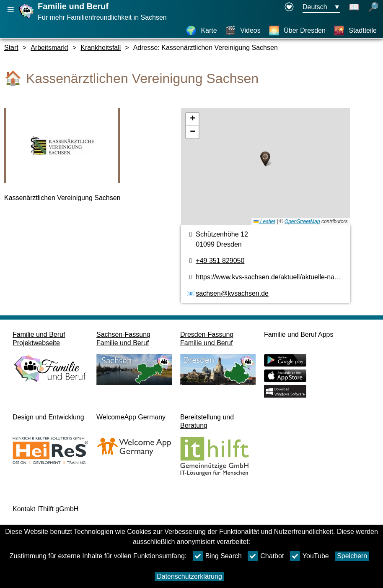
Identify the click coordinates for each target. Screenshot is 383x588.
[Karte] (201, 31)
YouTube (309, 556)
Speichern (352, 556)
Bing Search (217, 556)
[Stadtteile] (355, 31)
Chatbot (266, 556)
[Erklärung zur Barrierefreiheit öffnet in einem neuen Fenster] (289, 8)
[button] (265, 159)
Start (11, 48)
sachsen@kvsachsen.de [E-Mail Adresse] (232, 293)
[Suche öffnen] (373, 8)
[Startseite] (27, 18)
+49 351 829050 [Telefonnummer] (220, 261)
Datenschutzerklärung (189, 576)
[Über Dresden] (297, 31)
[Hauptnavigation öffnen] (10, 9)
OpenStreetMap (302, 221)
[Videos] (243, 31)
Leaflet (264, 221)
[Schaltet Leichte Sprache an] (354, 8)
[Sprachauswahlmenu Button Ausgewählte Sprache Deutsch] (321, 8)
